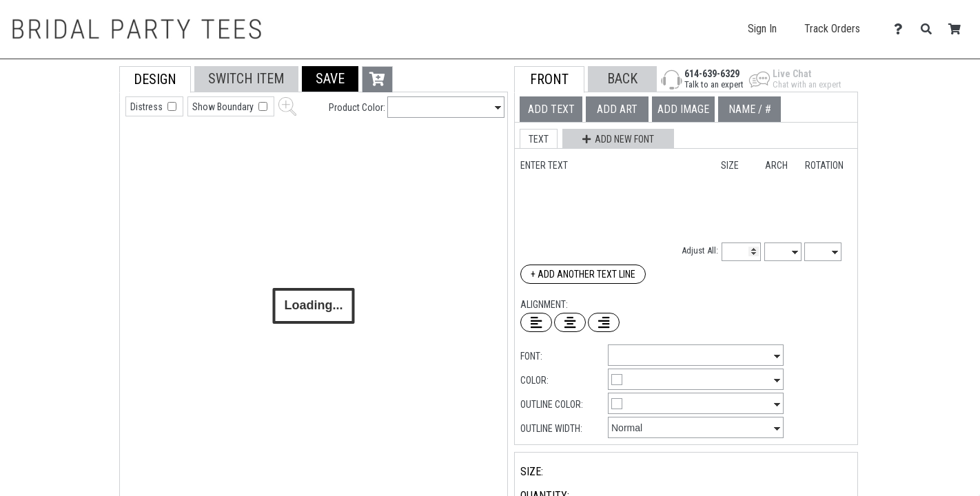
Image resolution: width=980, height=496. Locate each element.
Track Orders (832, 29)
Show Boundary (224, 107)
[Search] (930, 29)
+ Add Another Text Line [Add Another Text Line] (583, 274)
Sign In (762, 29)
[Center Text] (570, 322)
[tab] (89, 154)
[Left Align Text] (536, 322)
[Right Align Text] (604, 322)
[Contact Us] (902, 29)
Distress (147, 107)
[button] (330, 79)
